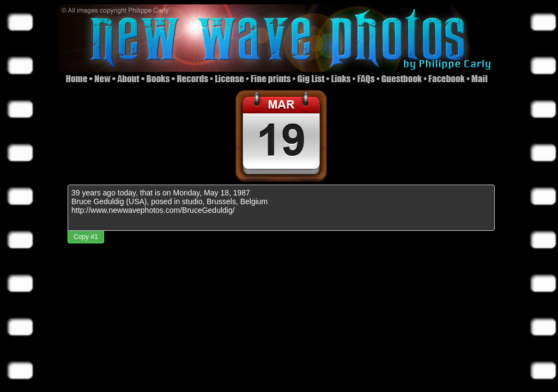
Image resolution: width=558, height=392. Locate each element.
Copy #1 (86, 237)
